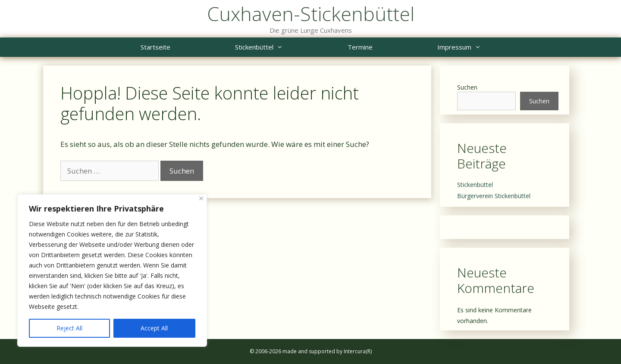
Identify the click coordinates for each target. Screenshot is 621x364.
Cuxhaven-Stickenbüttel (311, 14)
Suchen (467, 87)
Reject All (69, 328)
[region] (112, 271)
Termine (360, 47)
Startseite (155, 47)
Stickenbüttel (275, 47)
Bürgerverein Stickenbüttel (494, 196)
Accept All (154, 328)
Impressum (475, 47)
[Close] (201, 198)
